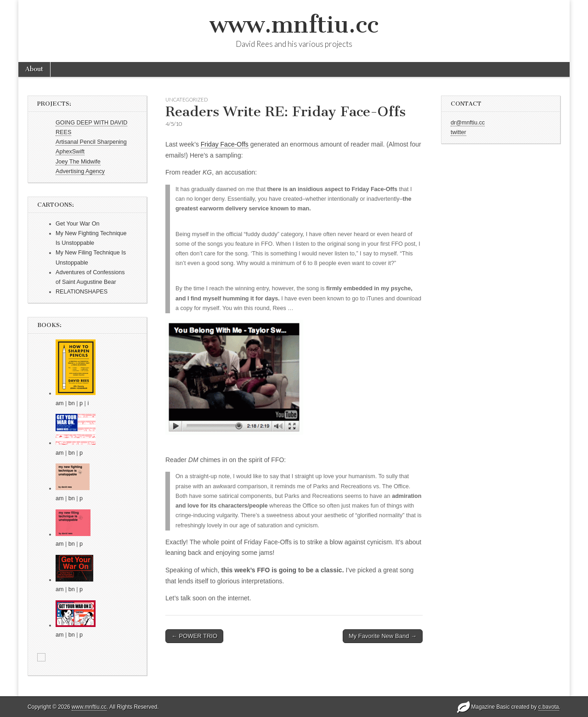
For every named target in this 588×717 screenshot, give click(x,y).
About (34, 69)
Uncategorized (187, 99)
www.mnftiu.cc (294, 25)
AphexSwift (70, 152)
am (60, 403)
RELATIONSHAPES (82, 292)
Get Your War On (77, 224)
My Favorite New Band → (383, 636)
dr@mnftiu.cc (468, 123)
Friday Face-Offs (225, 144)
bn (72, 403)
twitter (458, 132)
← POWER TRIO (194, 636)
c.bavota (549, 707)
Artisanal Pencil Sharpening (91, 142)
